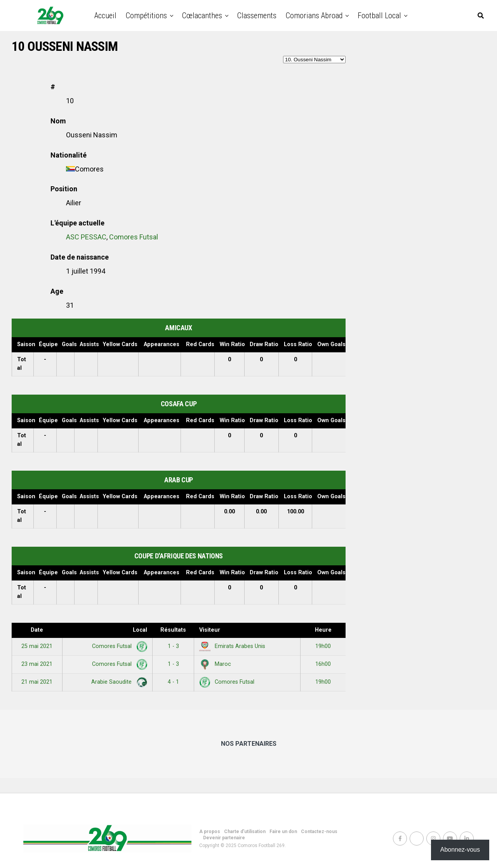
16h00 (323, 664)
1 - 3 (173, 646)
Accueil (105, 16)
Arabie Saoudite (118, 682)
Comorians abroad (314, 16)
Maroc (215, 664)
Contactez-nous (319, 832)
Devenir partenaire (224, 838)
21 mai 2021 (37, 682)
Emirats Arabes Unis (232, 646)
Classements (257, 16)
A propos (210, 832)
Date (37, 630)
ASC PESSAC (86, 237)
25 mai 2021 (37, 646)
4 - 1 (173, 682)
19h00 (323, 646)
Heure (323, 630)
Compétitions (146, 16)
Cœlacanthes (202, 16)
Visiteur (210, 630)
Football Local (379, 16)
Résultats (173, 630)
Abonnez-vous (460, 850)
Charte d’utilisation (245, 832)
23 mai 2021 (37, 664)
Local (140, 630)
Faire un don (283, 832)
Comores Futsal (134, 237)
